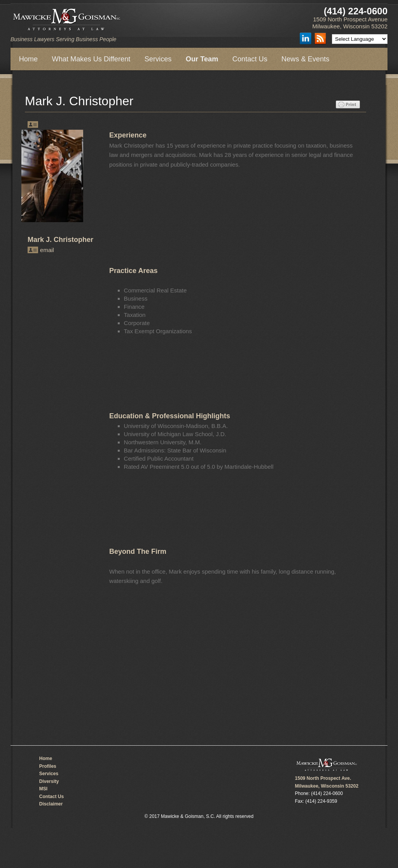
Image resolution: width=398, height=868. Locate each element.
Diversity (49, 781)
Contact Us (250, 59)
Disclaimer (51, 804)
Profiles (48, 766)
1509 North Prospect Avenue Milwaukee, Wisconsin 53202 (350, 23)
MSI (43, 789)
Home (29, 59)
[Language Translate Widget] (360, 39)
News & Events (305, 59)
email (47, 250)
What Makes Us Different (91, 59)
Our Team (202, 59)
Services (158, 59)
